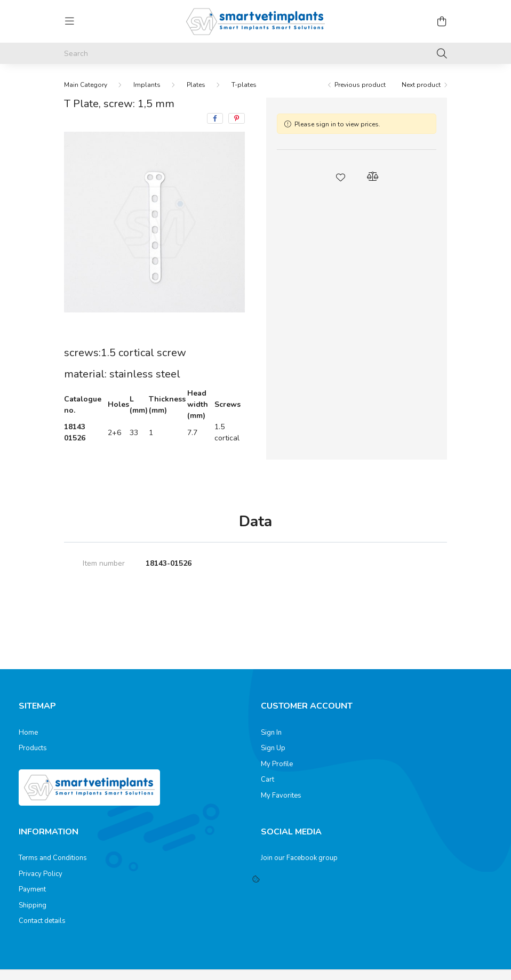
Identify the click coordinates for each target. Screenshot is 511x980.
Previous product (360, 85)
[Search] (255, 53)
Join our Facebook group (299, 858)
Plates (196, 85)
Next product (421, 85)
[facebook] (215, 118)
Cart (268, 780)
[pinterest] (237, 118)
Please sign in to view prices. (337, 124)
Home (28, 733)
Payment (32, 890)
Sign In (271, 733)
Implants (147, 85)
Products (33, 749)
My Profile (277, 765)
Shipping (33, 906)
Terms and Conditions (53, 858)
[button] (341, 176)
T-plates (244, 85)
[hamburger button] (69, 21)
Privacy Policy (41, 874)
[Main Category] (86, 85)
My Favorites (281, 796)
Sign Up (273, 749)
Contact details (42, 921)
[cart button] (442, 21)
